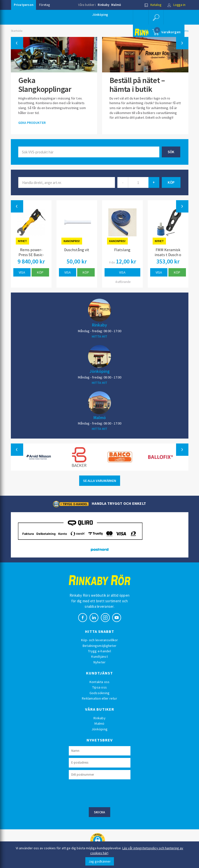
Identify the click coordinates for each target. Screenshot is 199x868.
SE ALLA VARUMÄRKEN (100, 481)
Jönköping (100, 15)
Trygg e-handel (99, 651)
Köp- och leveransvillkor (100, 640)
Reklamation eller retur (99, 698)
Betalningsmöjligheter (99, 646)
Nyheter (100, 662)
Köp (40, 272)
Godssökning (100, 693)
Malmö (116, 5)
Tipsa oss (99, 687)
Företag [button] (45, 5)
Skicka (100, 812)
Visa (22, 272)
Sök (171, 152)
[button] (156, 17)
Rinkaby (103, 5)
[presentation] (106, 793)
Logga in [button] (176, 5)
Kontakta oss (100, 682)
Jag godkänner (100, 861)
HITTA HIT (99, 336)
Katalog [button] (153, 5)
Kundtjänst (99, 656)
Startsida (17, 31)
